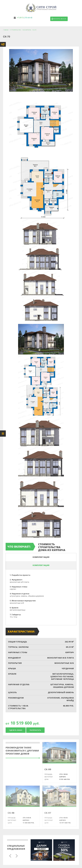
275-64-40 (25, 18)
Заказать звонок (59, 19)
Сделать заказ (16, 730)
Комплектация (41, 557)
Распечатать (35, 730)
